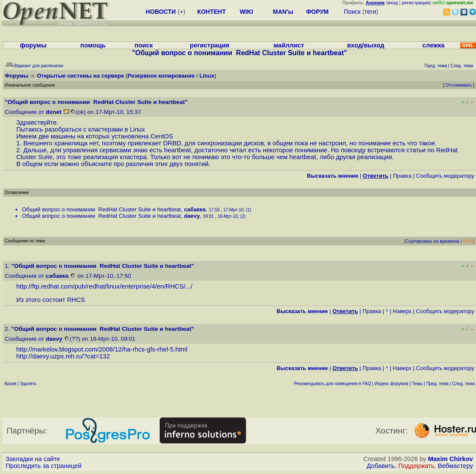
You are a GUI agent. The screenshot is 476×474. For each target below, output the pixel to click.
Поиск (352, 12)
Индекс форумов (391, 384)
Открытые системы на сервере (81, 76)
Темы (417, 384)
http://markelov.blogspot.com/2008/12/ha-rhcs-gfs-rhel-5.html (102, 349)
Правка (402, 176)
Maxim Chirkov (451, 459)
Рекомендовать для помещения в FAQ (333, 384)
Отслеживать (459, 85)
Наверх (402, 311)
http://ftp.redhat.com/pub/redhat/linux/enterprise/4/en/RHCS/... (104, 286)
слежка (433, 45)
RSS (468, 241)
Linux (207, 76)
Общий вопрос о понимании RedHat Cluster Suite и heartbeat (101, 209)
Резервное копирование (161, 76)
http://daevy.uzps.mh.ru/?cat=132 (63, 356)
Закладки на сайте (33, 459)
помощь (93, 45)
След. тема (463, 384)
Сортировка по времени (432, 241)
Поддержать (416, 466)
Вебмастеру (456, 466)
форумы (33, 45)
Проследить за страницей (44, 466)
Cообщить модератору (445, 176)
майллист (289, 45)
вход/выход (366, 45)
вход (393, 3)
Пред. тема (438, 384)
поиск (144, 45)
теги (370, 12)
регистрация (416, 3)
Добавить (381, 466)
